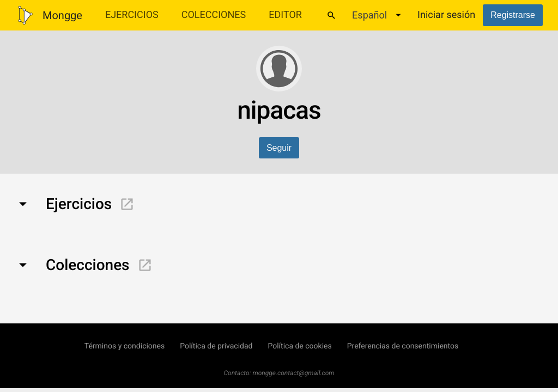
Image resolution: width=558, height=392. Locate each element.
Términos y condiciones (125, 346)
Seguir (279, 148)
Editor (285, 15)
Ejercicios (132, 15)
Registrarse (513, 15)
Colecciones (214, 15)
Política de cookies (299, 346)
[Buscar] (331, 15)
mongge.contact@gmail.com (294, 373)
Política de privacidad (216, 346)
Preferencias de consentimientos (403, 346)
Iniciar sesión (446, 15)
